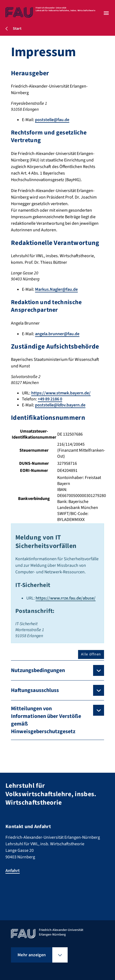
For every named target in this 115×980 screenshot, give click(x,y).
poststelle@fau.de (52, 120)
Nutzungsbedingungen (38, 670)
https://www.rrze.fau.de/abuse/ (66, 598)
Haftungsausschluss (35, 690)
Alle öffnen (91, 654)
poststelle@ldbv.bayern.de (60, 405)
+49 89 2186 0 (50, 399)
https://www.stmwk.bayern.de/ (61, 393)
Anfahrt (13, 871)
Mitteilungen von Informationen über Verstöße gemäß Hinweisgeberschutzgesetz (46, 720)
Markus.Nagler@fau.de (56, 289)
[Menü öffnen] (106, 13)
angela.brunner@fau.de (57, 334)
